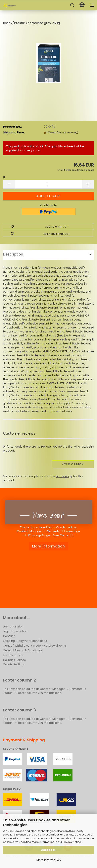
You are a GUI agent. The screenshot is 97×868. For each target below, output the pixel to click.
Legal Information (15, 631)
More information (49, 860)
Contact (9, 636)
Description (13, 254)
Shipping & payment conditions (25, 641)
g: (4, 177)
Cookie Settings (14, 664)
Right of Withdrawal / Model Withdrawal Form (34, 646)
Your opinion (73, 464)
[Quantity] (48, 184)
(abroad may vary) (67, 133)
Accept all (49, 850)
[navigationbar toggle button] (92, 5)
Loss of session (13, 626)
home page (64, 476)
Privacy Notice (72, 842)
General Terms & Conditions (23, 650)
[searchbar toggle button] (72, 5)
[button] (9, 184)
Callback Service (14, 660)
